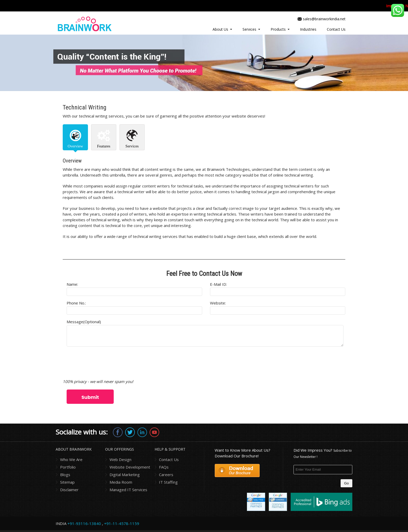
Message (84, 322)
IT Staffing (168, 482)
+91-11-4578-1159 (122, 523)
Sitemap (67, 482)
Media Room (121, 482)
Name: (72, 284)
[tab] (75, 137)
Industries (308, 29)
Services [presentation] (132, 146)
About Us (220, 29)
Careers (166, 475)
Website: (218, 303)
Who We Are (71, 459)
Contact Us (336, 29)
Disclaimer (69, 490)
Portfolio (68, 467)
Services (249, 29)
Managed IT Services (128, 490)
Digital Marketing (125, 475)
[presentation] (102, 363)
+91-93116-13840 (84, 523)
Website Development (130, 467)
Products (278, 29)
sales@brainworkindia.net (324, 19)
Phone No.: (76, 303)
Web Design (120, 459)
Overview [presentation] (75, 146)
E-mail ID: (218, 284)
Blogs (65, 475)
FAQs (164, 467)
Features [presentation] (104, 146)
